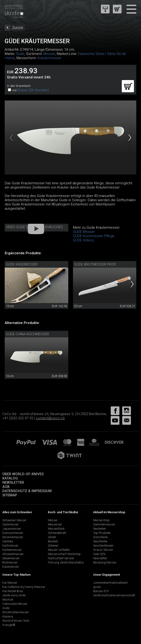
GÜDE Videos (83, 240)
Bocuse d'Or (101, 591)
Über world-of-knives (23, 474)
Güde (20, 54)
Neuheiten (100, 529)
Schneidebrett (57, 533)
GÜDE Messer (84, 232)
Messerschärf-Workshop (64, 554)
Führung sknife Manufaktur (66, 562)
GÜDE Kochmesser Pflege (94, 236)
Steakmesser (11, 558)
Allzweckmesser (13, 554)
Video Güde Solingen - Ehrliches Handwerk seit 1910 (52, 227)
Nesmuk (8, 600)
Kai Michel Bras (13, 591)
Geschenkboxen (103, 546)
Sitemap (10, 495)
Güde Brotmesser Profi (95, 264)
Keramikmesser (13, 537)
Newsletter (13, 482)
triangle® (9, 625)
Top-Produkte (102, 533)
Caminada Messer (15, 604)
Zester (52, 537)
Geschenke (100, 541)
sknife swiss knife (14, 595)
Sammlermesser (104, 524)
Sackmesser (11, 524)
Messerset (55, 524)
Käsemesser (11, 567)
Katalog (10, 478)
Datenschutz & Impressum (27, 491)
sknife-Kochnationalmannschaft (114, 595)
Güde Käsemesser (22, 264)
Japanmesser (12, 529)
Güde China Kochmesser (27, 334)
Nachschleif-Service (61, 558)
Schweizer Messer (14, 520)
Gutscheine (100, 537)
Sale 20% (99, 554)
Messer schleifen (59, 550)
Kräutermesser (49, 58)
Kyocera (8, 616)
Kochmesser (10, 546)
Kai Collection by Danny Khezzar (24, 587)
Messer (49, 54)
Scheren (53, 546)
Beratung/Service (105, 562)
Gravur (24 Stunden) (33, 90)
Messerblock (56, 529)
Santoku (8, 541)
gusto (97, 587)
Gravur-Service (103, 550)
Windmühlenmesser (16, 612)
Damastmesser (13, 533)
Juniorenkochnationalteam (111, 583)
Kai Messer (10, 583)
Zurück (18, 28)
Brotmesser (10, 562)
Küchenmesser (12, 550)
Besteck (53, 541)
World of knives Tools (16, 621)
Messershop (101, 520)
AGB (6, 487)
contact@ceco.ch (50, 418)
